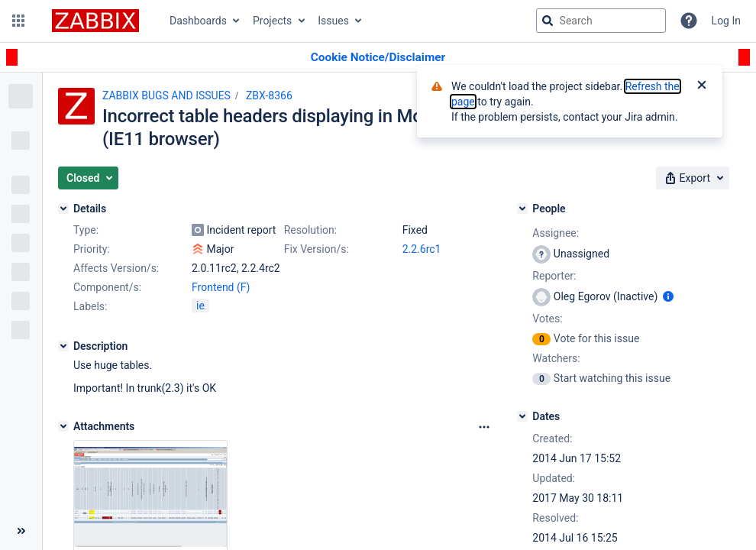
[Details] (63, 209)
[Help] (689, 21)
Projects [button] (272, 21)
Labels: (90, 306)
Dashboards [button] (198, 21)
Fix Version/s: (317, 249)
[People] (522, 209)
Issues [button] (333, 21)
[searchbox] (601, 21)
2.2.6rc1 (422, 249)
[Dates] (522, 416)
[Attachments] (63, 426)
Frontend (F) (221, 287)
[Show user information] (668, 296)
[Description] (63, 346)
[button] (18, 21)
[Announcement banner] (378, 58)
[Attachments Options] (484, 427)
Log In (726, 21)
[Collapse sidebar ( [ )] (21, 531)
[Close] (702, 86)
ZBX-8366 (269, 95)
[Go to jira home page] (95, 21)
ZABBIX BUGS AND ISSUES (166, 95)
